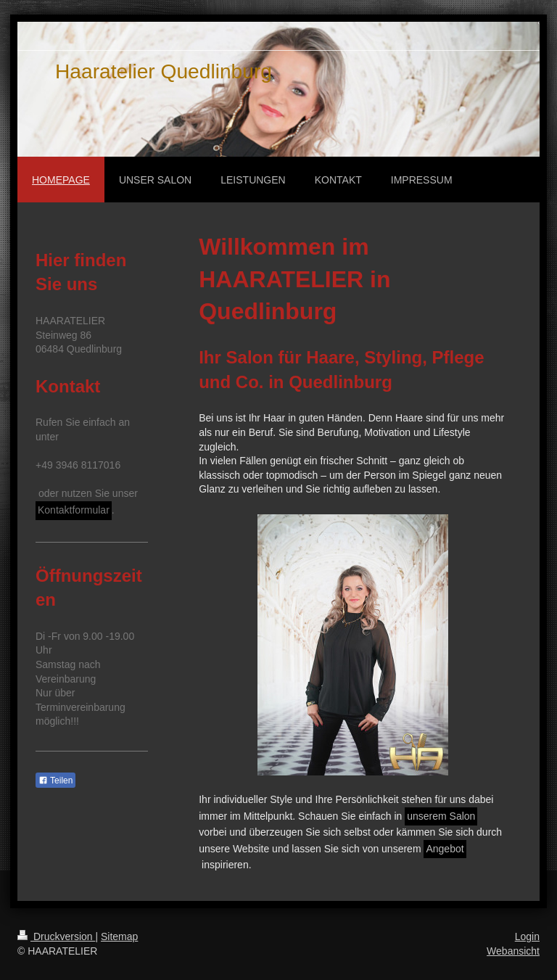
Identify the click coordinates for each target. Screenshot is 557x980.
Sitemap (119, 936)
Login (527, 936)
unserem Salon (441, 816)
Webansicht (513, 951)
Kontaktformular (74, 510)
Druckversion (56, 936)
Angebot (445, 849)
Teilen (55, 781)
